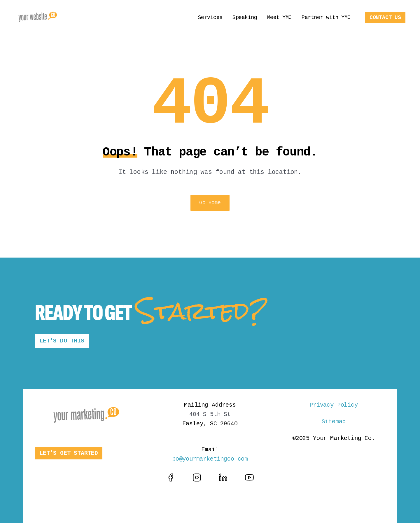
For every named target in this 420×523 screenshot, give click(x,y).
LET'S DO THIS (62, 341)
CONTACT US (385, 18)
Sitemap (334, 422)
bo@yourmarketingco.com (210, 459)
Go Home (210, 203)
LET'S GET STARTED (69, 453)
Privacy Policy (334, 405)
